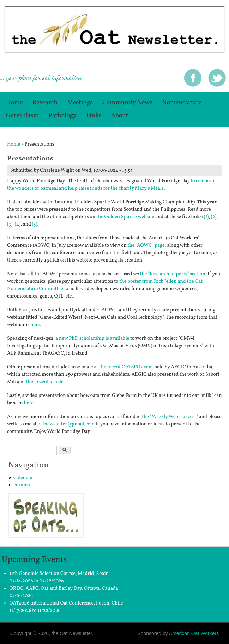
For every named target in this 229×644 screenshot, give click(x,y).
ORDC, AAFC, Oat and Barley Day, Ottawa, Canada (64, 588)
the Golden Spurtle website (125, 217)
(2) (214, 217)
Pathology (62, 116)
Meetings (80, 103)
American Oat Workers (194, 633)
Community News (127, 103)
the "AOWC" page (146, 246)
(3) (10, 224)
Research (45, 103)
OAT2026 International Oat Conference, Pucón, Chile (66, 603)
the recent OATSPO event (126, 367)
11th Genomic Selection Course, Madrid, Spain (59, 574)
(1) (206, 217)
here (35, 325)
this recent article (44, 382)
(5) (35, 224)
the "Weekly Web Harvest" (170, 417)
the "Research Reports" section (173, 274)
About (120, 116)
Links (94, 116)
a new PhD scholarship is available (92, 339)
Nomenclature (182, 103)
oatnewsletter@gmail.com (66, 424)
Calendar (23, 478)
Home (14, 103)
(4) (18, 224)
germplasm (22, 116)
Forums (22, 485)
